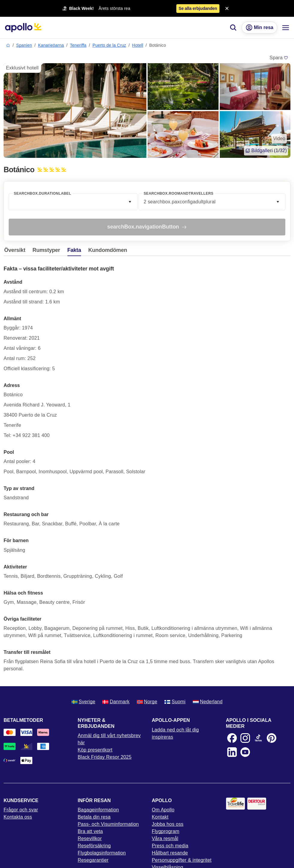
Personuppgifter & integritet (182, 860)
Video (279, 139)
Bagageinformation (98, 810)
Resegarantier (93, 860)
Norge (147, 702)
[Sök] (233, 28)
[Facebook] (232, 738)
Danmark (116, 702)
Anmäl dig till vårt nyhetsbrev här (109, 739)
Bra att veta (90, 831)
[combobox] (73, 202)
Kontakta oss (18, 817)
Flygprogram (166, 831)
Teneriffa (78, 45)
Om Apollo (163, 810)
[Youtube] (245, 752)
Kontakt (160, 817)
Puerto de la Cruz (109, 45)
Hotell (138, 45)
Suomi (175, 702)
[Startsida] (23, 28)
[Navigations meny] (286, 28)
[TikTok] (258, 738)
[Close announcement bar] (227, 8)
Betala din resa (94, 817)
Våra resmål (165, 838)
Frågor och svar (21, 810)
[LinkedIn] (232, 752)
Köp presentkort (95, 750)
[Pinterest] (272, 738)
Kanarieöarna (51, 45)
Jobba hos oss (168, 824)
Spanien (24, 45)
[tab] (16, 252)
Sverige (84, 702)
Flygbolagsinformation (102, 853)
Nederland (208, 702)
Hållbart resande (170, 853)
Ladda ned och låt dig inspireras (175, 733)
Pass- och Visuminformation (108, 824)
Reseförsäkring (94, 846)
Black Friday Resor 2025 (105, 757)
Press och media (170, 846)
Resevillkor (90, 838)
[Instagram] (245, 738)
